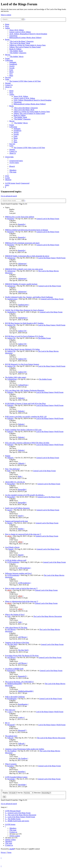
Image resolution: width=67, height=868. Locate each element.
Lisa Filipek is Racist (12, 547)
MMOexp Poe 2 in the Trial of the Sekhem (20, 217)
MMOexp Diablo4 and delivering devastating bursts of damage (27, 230)
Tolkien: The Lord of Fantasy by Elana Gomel (25, 47)
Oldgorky (10, 458)
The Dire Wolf (12, 644)
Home (7, 24)
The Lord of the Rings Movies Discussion (48, 616)
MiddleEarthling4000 (15, 684)
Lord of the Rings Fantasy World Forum (52, 258)
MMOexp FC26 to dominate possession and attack (22, 243)
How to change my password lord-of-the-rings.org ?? (23, 534)
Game (7, 79)
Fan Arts (8, 77)
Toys (11, 74)
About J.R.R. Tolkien (17, 30)
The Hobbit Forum (44, 338)
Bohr (9, 471)
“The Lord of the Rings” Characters (21, 41)
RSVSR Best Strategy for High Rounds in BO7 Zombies (24, 323)
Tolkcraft (10, 738)
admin (9, 536)
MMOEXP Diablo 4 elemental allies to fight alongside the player (27, 256)
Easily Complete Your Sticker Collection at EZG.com (23, 430)
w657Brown (11, 629)
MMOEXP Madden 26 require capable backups (21, 284)
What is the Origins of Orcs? (15, 614)
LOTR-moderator (13, 562)
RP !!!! (7, 723)
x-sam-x (10, 712)
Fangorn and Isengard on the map (16, 521)
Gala (9, 616)
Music (11, 72)
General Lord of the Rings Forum (48, 219)
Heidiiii (10, 523)
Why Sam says (10, 710)
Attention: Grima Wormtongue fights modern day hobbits (25, 749)
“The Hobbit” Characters (18, 53)
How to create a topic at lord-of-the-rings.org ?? (21, 588)
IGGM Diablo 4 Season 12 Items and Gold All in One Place (25, 403)
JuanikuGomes (12, 299)
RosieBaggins (12, 699)
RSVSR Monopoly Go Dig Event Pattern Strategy (22, 364)
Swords (12, 68)
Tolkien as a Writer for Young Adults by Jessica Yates (27, 45)
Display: (10, 793)
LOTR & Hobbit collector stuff (16, 560)
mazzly (10, 510)
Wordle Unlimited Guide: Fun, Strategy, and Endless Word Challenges (29, 297)
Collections (9, 60)
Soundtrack (13, 64)
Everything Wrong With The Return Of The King (22, 656)
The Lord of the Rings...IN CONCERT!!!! (19, 682)
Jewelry (12, 66)
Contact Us (9, 85)
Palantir (8, 456)
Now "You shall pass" (13, 469)
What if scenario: (11, 764)
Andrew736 (11, 325)
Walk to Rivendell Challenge (15, 697)
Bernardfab (11, 484)
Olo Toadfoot (12, 751)
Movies (8, 55)
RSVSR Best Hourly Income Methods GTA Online (22, 349)
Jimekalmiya (12, 312)
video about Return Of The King (16, 628)
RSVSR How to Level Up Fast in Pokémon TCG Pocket (24, 336)
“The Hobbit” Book (16, 51)
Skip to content (6, 15)
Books (7, 39)
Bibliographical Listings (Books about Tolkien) (25, 38)
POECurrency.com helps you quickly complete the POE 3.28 (26, 417)
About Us (8, 87)
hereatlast (10, 766)
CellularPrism (12, 379)
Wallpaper (13, 62)
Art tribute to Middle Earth (14, 669)
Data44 (11, 549)
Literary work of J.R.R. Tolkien (20, 32)
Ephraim (10, 392)
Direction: (43, 793)
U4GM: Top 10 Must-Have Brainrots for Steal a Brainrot (24, 310)
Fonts (11, 70)
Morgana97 (11, 725)
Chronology (13, 36)
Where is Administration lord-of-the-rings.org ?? (22, 601)
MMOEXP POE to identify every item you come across (24, 269)
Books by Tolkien (15, 49)
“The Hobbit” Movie (16, 57)
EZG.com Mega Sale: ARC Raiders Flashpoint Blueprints (25, 390)
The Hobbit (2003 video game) (16, 377)
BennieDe (11, 219)
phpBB (12, 849)
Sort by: (26, 793)
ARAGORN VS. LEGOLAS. (15, 482)
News (7, 26)
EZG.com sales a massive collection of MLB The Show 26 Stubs (27, 443)
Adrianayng (11, 258)
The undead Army (11, 736)
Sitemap (8, 83)
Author (7, 28)
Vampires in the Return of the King (17, 643)
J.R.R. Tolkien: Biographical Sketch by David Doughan (28, 34)
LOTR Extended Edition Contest (16, 777)
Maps (11, 76)
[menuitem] (16, 161)
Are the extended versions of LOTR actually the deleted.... (25, 495)
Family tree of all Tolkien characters (17, 508)
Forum (7, 58)
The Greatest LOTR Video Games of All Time (25, 81)
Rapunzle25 (11, 671)
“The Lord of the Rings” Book (20, 43)
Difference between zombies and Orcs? (18, 573)
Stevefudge (11, 779)
